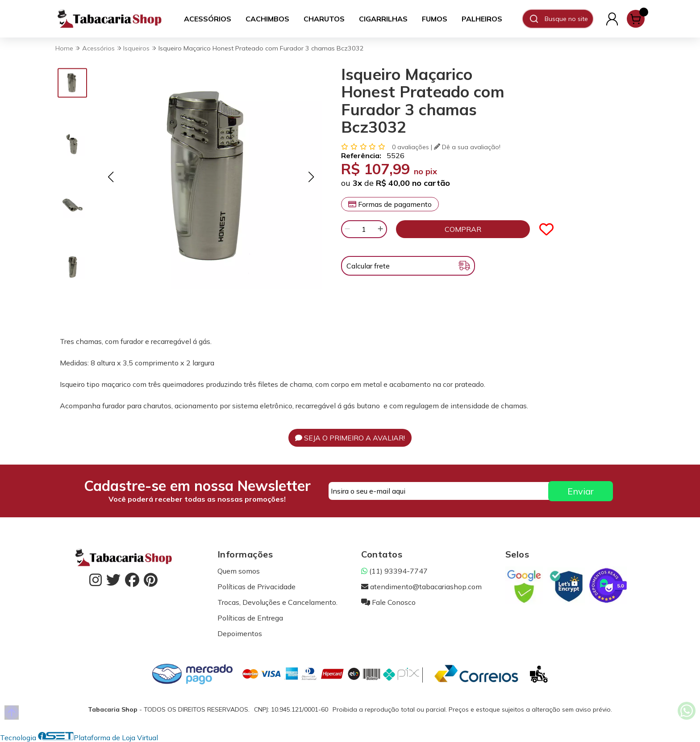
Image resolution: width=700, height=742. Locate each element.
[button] (110, 177)
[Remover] (347, 229)
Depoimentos (240, 633)
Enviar (581, 491)
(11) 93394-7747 (394, 571)
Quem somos (239, 571)
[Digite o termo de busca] (569, 19)
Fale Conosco (388, 602)
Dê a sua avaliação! (467, 147)
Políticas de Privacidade (256, 587)
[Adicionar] (380, 229)
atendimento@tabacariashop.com (421, 587)
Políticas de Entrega (250, 618)
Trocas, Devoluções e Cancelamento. (277, 602)
